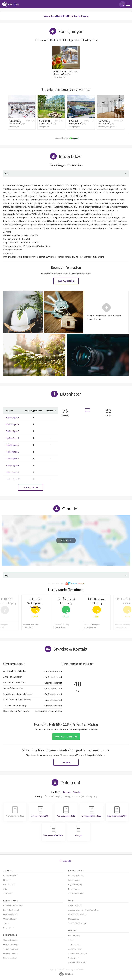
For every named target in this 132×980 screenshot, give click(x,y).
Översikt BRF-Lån (76, 876)
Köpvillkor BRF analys (77, 962)
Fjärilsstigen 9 (12, 472)
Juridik (6, 923)
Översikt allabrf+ (11, 876)
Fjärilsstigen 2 (12, 424)
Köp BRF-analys (75, 905)
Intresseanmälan (76, 893)
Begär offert (9, 928)
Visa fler (31, 487)
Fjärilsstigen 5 (12, 445)
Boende (67, 792)
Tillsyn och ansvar (11, 949)
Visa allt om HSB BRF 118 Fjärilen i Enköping (66, 16)
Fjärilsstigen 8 (12, 465)
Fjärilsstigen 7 (12, 458)
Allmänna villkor (75, 949)
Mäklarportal (74, 919)
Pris (5, 889)
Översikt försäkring (12, 940)
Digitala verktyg (10, 914)
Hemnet (7, 880)
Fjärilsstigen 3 (12, 431)
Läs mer (66, 762)
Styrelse (77, 792)
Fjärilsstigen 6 (12, 452)
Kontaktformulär (66, 737)
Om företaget (74, 935)
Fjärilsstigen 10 (13, 479)
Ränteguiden (74, 880)
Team (71, 940)
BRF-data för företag (77, 914)
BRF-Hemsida (9, 884)
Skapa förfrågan (10, 958)
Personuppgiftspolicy (78, 953)
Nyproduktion (74, 889)
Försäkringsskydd (11, 944)
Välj (6, 173)
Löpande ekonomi (11, 910)
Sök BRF (66, 861)
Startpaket (8, 893)
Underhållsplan (10, 919)
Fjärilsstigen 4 (12, 438)
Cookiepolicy (74, 958)
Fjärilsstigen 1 (12, 417)
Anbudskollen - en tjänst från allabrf (84, 910)
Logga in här (66, 281)
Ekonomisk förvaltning (13, 905)
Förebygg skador (11, 953)
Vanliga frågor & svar (77, 923)
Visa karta (66, 540)
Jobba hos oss (74, 944)
